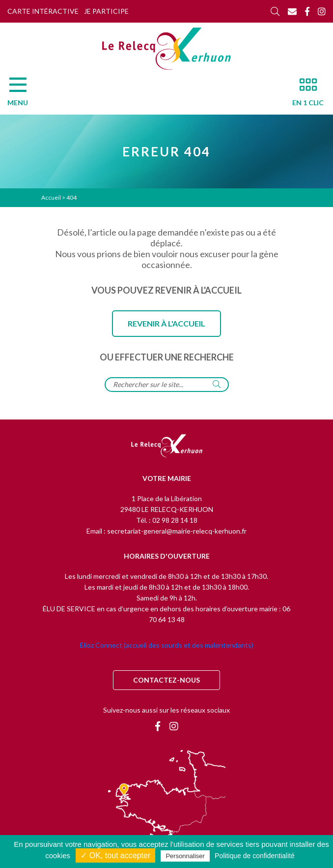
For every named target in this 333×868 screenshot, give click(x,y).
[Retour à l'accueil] (167, 447)
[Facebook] (307, 11)
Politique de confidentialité (255, 856)
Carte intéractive (43, 11)
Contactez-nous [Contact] (166, 680)
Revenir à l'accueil (166, 323)
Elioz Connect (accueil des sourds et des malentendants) (167, 645)
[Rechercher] (275, 11)
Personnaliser (185, 856)
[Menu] (23, 94)
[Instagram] (322, 11)
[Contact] (292, 11)
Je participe (106, 11)
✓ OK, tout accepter (115, 855)
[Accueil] (166, 49)
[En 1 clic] (304, 94)
